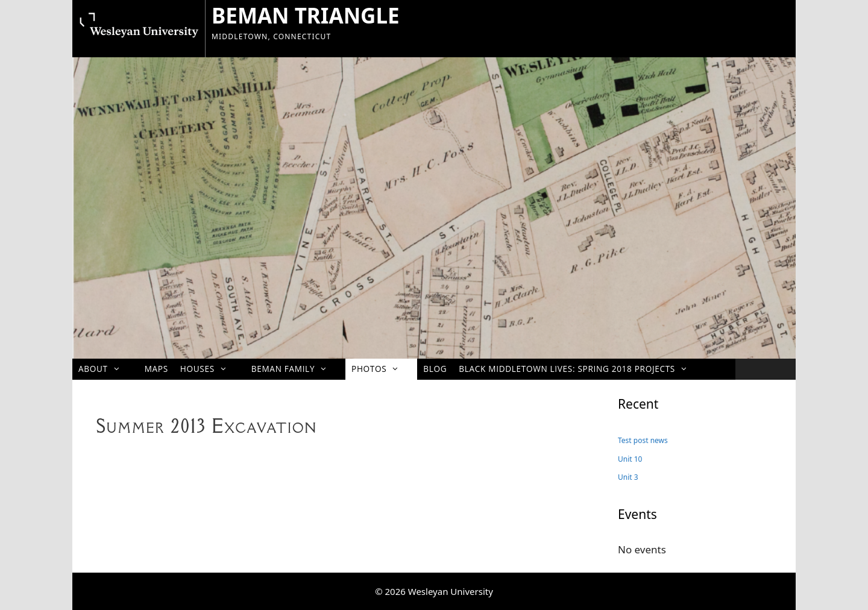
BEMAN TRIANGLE (306, 15)
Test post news (643, 440)
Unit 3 (628, 477)
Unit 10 (630, 459)
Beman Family (295, 369)
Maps (156, 369)
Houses (210, 369)
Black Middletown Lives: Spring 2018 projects (579, 369)
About (105, 369)
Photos (381, 369)
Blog (435, 369)
